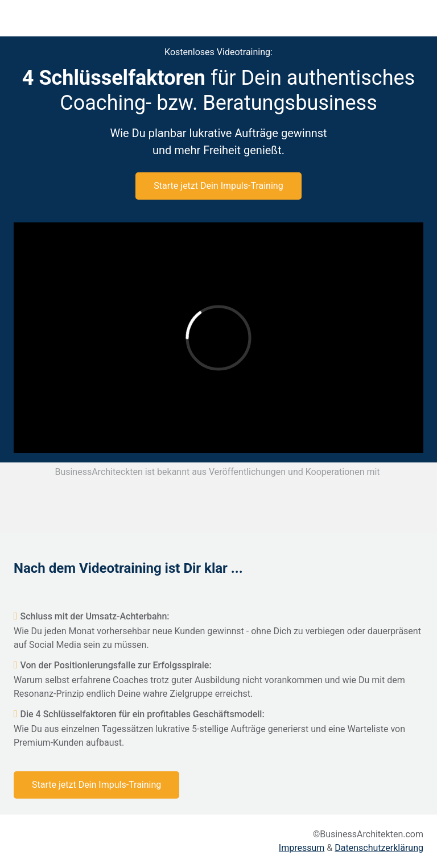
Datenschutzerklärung (379, 848)
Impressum (302, 848)
